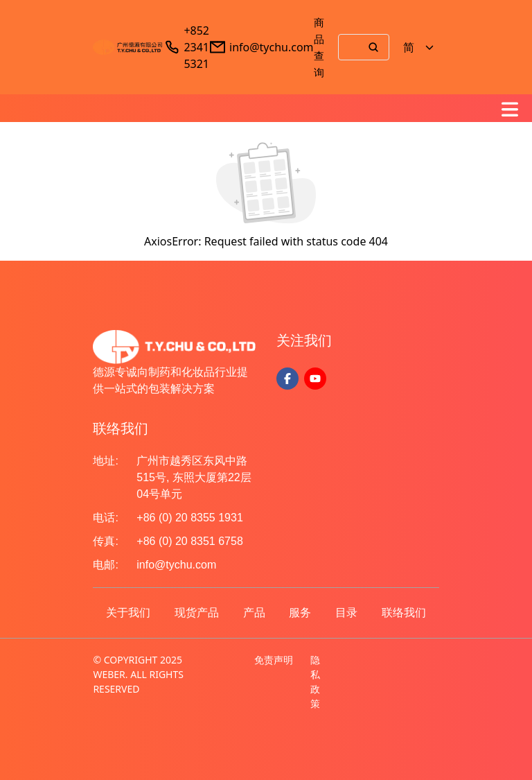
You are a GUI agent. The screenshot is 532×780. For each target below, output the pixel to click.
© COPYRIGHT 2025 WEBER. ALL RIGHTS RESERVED (138, 674)
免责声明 (274, 660)
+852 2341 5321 (196, 47)
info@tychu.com (272, 47)
